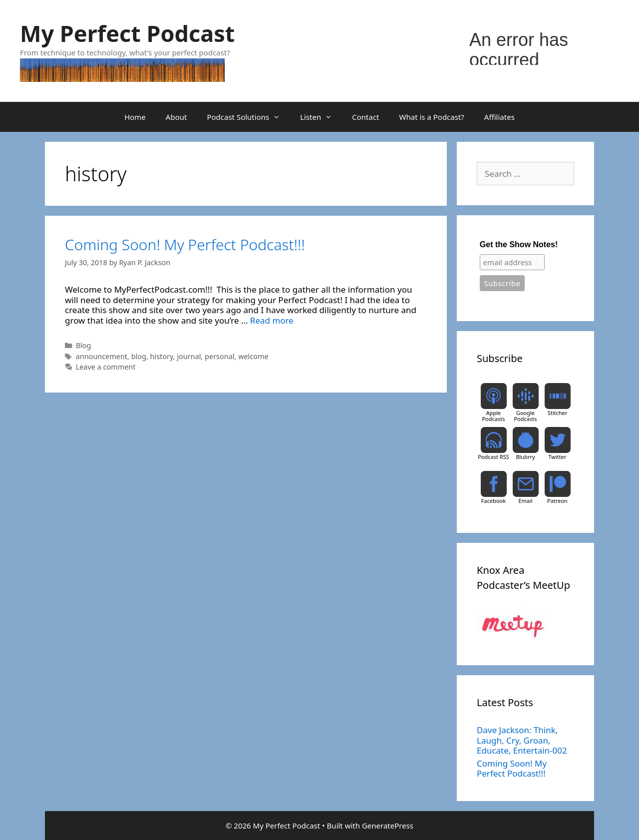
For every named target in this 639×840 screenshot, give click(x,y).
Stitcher (558, 413)
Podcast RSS (493, 457)
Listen (321, 117)
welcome (253, 356)
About (176, 117)
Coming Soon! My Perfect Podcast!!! (185, 244)
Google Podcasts (525, 416)
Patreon (557, 501)
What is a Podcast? (432, 117)
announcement (102, 356)
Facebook (493, 501)
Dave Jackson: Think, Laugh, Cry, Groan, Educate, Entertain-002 (522, 740)
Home (135, 117)
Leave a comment (106, 367)
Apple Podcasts (493, 416)
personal (219, 356)
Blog (84, 345)
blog (139, 356)
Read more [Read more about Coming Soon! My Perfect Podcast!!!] (272, 320)
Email (525, 501)
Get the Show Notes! (519, 244)
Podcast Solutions (248, 117)
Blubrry (525, 457)
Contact (365, 117)
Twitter (557, 457)
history (162, 356)
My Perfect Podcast (127, 33)
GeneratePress (388, 826)
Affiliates (499, 117)
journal (189, 356)
